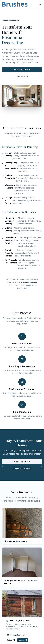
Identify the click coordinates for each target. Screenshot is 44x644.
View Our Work (22, 77)
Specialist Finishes (29, 282)
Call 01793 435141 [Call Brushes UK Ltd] (22, 469)
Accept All (23, 640)
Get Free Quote (22, 70)
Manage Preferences (17, 635)
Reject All (11, 640)
